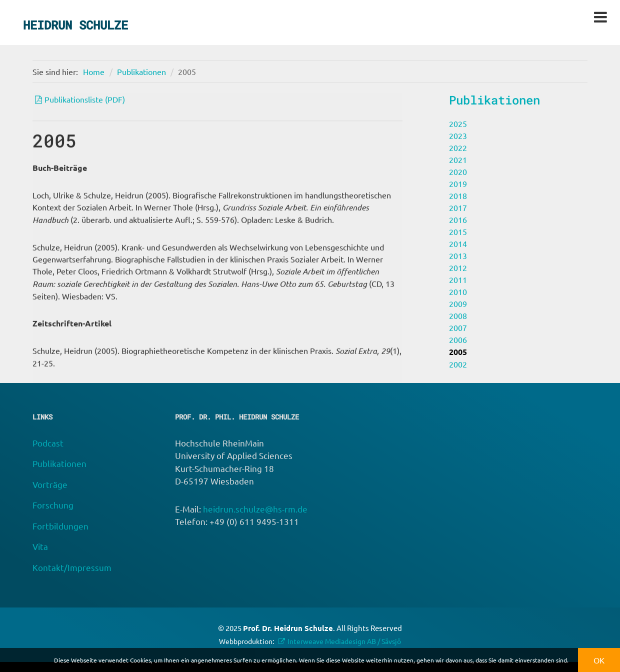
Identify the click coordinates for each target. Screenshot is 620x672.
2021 (458, 159)
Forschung (53, 505)
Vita (40, 546)
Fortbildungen (60, 526)
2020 (458, 171)
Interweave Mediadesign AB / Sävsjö (344, 641)
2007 (458, 327)
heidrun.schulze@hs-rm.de (255, 509)
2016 (458, 219)
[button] (571, 661)
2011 (458, 279)
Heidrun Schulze (75, 25)
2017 (458, 207)
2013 (458, 255)
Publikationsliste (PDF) (85, 100)
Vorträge (50, 484)
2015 (458, 231)
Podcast (48, 443)
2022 (458, 147)
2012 (458, 267)
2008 (458, 315)
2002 (458, 364)
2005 (187, 71)
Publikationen (141, 71)
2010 (458, 291)
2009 (458, 303)
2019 (458, 183)
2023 (458, 135)
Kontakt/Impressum (72, 567)
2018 (458, 195)
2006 (458, 339)
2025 (458, 123)
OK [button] (599, 660)
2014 (458, 243)
